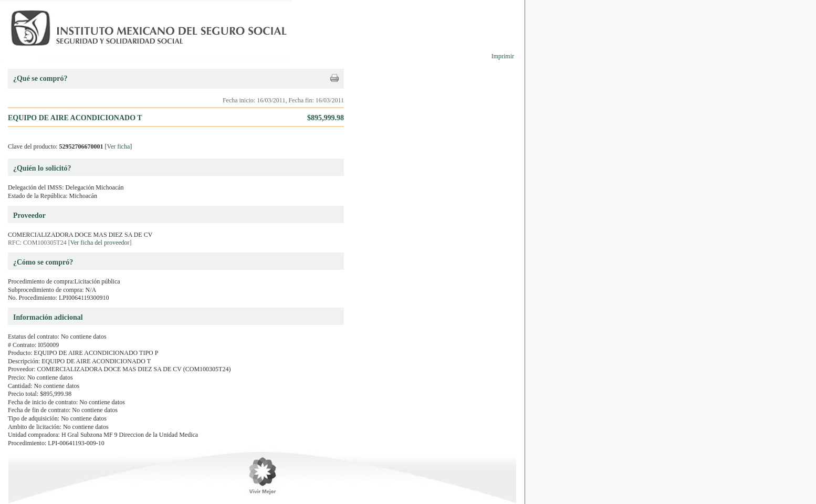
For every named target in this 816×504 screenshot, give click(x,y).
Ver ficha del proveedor (100, 243)
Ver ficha (119, 146)
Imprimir (503, 56)
